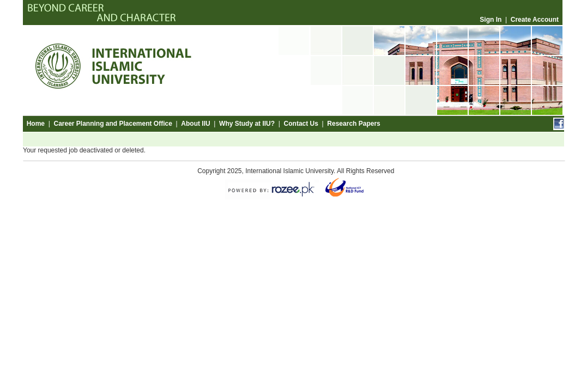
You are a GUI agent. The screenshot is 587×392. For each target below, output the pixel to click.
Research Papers (353, 124)
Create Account (535, 20)
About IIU (195, 124)
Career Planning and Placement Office (113, 124)
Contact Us (301, 124)
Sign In (491, 20)
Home (36, 124)
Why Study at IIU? (247, 124)
